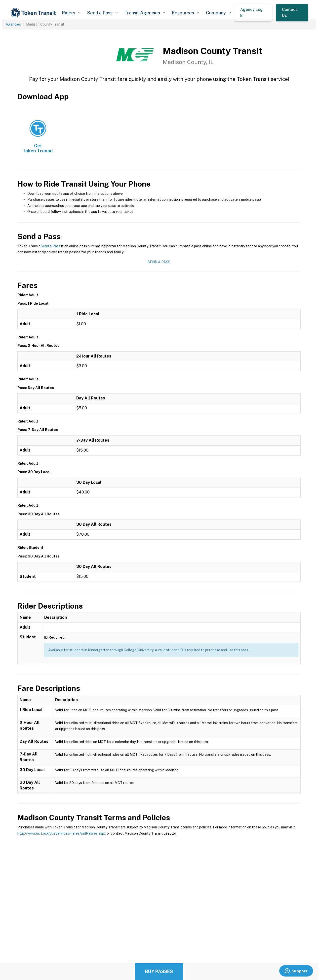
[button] (71, 13)
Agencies (13, 24)
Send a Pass (51, 246)
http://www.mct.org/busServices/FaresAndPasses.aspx (62, 833)
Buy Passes (159, 971)
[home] (34, 13)
